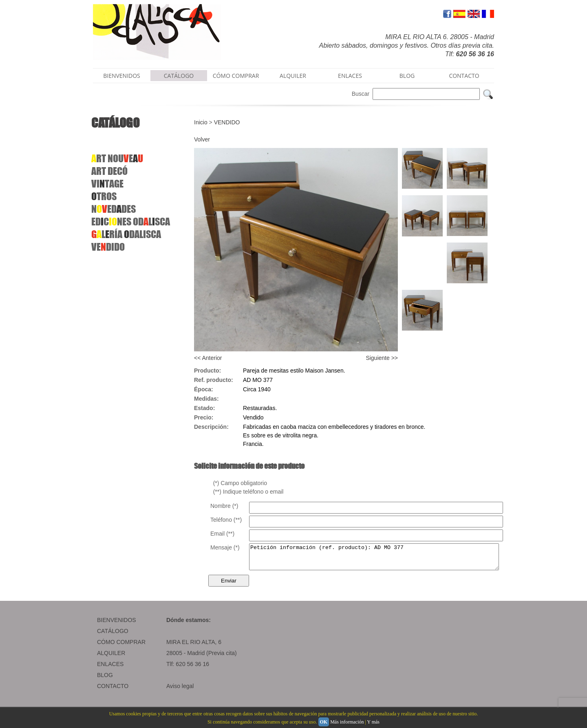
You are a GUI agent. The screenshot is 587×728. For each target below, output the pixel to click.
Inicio (201, 122)
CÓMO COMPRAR (236, 76)
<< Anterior (208, 358)
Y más (373, 722)
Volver (202, 139)
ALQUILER (293, 76)
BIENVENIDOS (122, 76)
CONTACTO (464, 76)
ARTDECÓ (109, 171)
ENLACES (350, 76)
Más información (347, 722)
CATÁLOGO (179, 76)
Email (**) (222, 534)
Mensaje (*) (225, 547)
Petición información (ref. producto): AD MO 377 (389, 559)
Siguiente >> (382, 358)
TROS (104, 196)
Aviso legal (180, 691)
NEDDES (114, 209)
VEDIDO (108, 247)
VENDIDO (227, 122)
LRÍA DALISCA (126, 234)
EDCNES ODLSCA (131, 222)
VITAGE (107, 184)
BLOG (407, 76)
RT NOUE (117, 158)
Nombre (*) (224, 506)
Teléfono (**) (226, 520)
